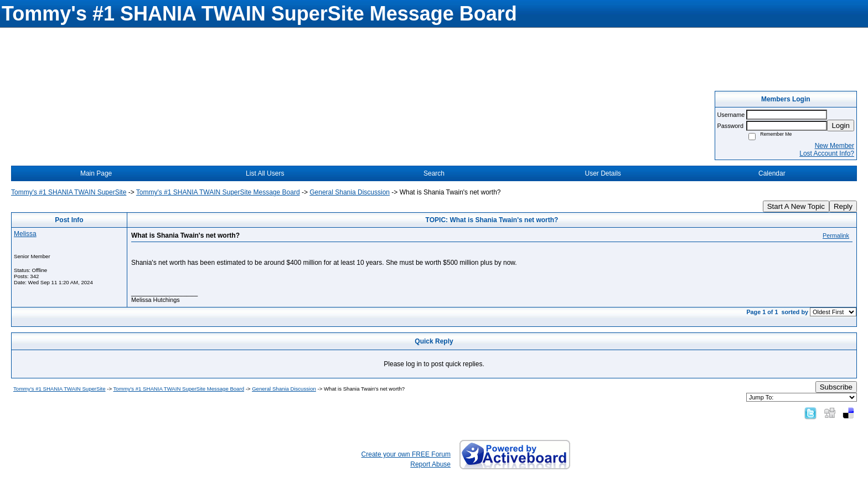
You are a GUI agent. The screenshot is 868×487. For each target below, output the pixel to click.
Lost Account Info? (827, 153)
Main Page (96, 173)
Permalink (836, 235)
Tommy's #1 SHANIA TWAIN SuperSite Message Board (218, 192)
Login (841, 125)
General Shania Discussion (350, 192)
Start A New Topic (796, 206)
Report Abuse (430, 464)
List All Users (265, 173)
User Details (603, 173)
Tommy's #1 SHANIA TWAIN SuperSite (69, 192)
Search (434, 173)
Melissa (25, 234)
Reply (843, 206)
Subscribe (836, 387)
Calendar (772, 173)
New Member (835, 146)
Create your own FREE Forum (406, 454)
